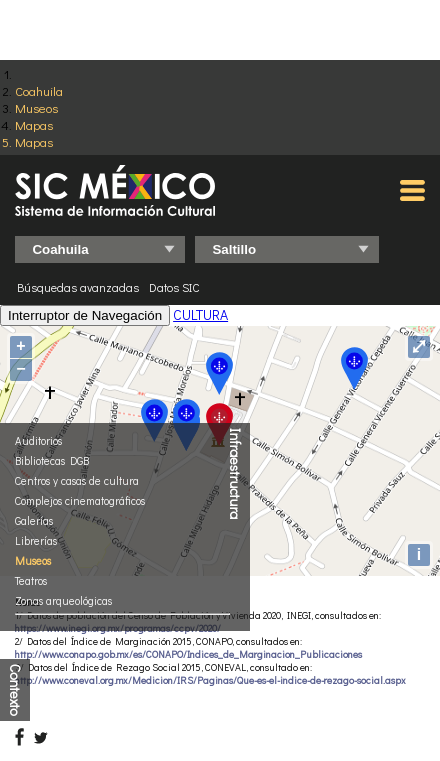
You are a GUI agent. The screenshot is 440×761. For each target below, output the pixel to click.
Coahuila (39, 90)
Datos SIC (174, 287)
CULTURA (200, 314)
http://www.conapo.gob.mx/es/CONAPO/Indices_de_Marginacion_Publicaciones (188, 654)
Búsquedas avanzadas (78, 287)
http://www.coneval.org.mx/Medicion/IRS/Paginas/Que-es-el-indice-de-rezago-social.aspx (210, 680)
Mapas (34, 124)
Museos (36, 107)
